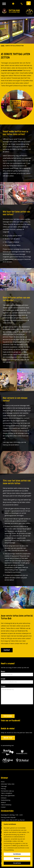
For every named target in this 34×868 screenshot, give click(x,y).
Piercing (3, 779)
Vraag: (17, 695)
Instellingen (17, 854)
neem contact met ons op (13, 259)
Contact (7, 650)
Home (3, 772)
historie (20, 821)
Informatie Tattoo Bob (8, 774)
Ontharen (4, 788)
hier (8, 442)
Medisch (3, 793)
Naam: (17, 674)
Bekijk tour (8, 728)
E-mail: (17, 681)
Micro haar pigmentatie (8, 786)
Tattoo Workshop (6, 795)
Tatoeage (4, 777)
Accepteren (17, 863)
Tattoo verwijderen (7, 783)
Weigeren (17, 859)
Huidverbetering (6, 790)
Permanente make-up (7, 781)
